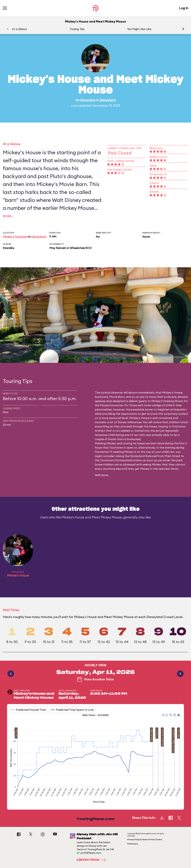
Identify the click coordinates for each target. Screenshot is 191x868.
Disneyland (107, 100)
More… (8, 216)
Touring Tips (77, 29)
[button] (183, 29)
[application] (95, 759)
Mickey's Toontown (15, 237)
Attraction (88, 100)
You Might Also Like (139, 29)
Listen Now (92, 860)
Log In (184, 8)
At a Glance (19, 29)
